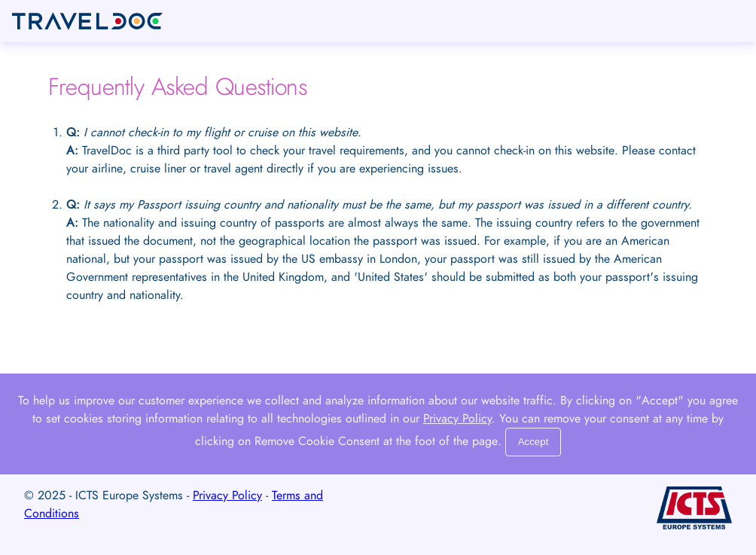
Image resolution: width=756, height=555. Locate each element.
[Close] (533, 442)
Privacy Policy (457, 419)
